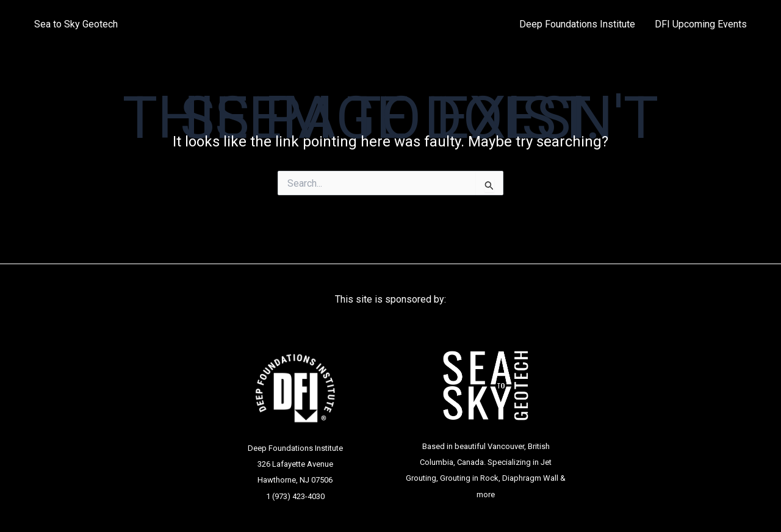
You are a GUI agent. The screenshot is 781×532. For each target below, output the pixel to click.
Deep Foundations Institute (577, 24)
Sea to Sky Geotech (76, 24)
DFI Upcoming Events (701, 24)
